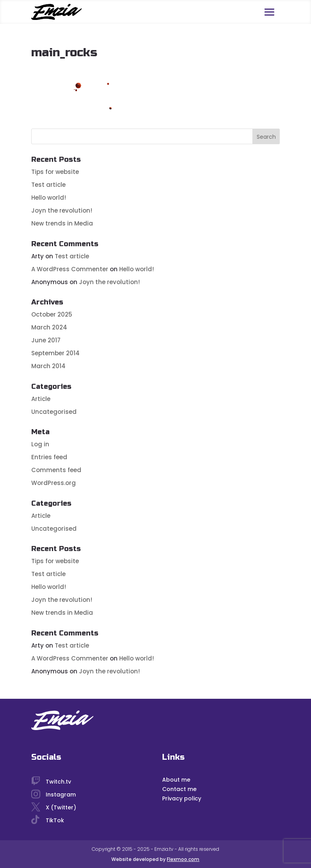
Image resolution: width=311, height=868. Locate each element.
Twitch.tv (58, 782)
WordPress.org (54, 483)
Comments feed (56, 470)
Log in (40, 444)
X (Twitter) (61, 807)
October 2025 (52, 314)
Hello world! (49, 198)
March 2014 (48, 366)
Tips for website (55, 172)
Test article (48, 185)
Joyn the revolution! (62, 210)
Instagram (61, 795)
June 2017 (46, 340)
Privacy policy (182, 798)
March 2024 (49, 327)
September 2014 (55, 353)
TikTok (55, 820)
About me (176, 780)
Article (41, 399)
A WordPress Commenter (70, 269)
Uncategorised (54, 412)
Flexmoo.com (183, 859)
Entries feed (49, 457)
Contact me (179, 789)
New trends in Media (62, 223)
